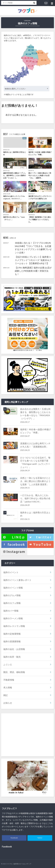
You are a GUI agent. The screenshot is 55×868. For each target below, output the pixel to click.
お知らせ (8, 703)
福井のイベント (11, 572)
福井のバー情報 (11, 611)
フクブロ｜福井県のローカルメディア (19, 864)
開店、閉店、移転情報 (14, 672)
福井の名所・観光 (12, 657)
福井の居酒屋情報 (12, 641)
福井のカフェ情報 (12, 603)
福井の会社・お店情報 (14, 649)
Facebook (14, 838)
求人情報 (8, 687)
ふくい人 (8, 664)
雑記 (6, 695)
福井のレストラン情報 (14, 626)
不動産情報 (9, 680)
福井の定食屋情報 (12, 634)
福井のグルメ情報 (12, 595)
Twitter (40, 838)
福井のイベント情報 (13, 588)
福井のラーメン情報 (13, 618)
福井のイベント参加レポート (17, 580)
